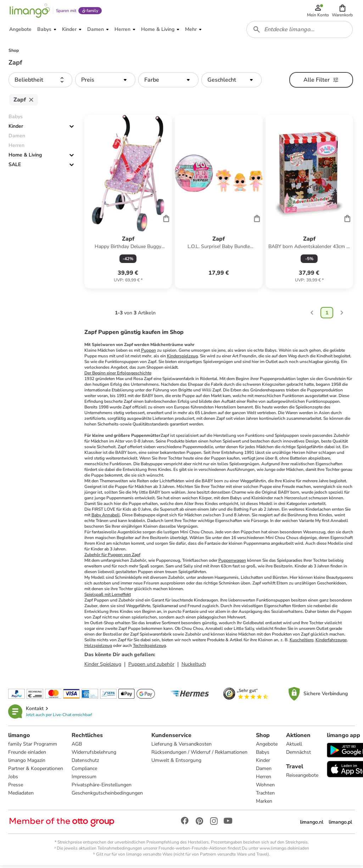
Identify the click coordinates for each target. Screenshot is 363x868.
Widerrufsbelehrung (94, 755)
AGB (77, 746)
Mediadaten (21, 795)
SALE (15, 167)
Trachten (266, 795)
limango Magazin (27, 763)
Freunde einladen (27, 755)
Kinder (16, 129)
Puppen (149, 353)
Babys (263, 755)
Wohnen (266, 787)
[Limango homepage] (29, 11)
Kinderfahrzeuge (331, 642)
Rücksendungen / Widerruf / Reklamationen (200, 755)
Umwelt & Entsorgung (177, 763)
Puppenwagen (232, 563)
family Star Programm (33, 746)
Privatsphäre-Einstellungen (102, 787)
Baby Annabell (106, 517)
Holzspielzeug (98, 648)
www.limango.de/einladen (284, 851)
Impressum (84, 779)
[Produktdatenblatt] (128, 204)
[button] (343, 11)
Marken (264, 804)
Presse (16, 787)
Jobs (13, 779)
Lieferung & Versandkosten (182, 746)
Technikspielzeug (149, 648)
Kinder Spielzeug (103, 667)
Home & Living (25, 157)
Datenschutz (86, 763)
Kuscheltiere (301, 642)
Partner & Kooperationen (36, 771)
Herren (264, 779)
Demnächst (299, 755)
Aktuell (294, 746)
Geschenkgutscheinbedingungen (108, 795)
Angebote (267, 746)
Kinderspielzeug (182, 358)
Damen (264, 771)
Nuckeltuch (194, 667)
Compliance (85, 771)
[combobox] (300, 31)
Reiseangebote (303, 778)
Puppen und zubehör (151, 667)
